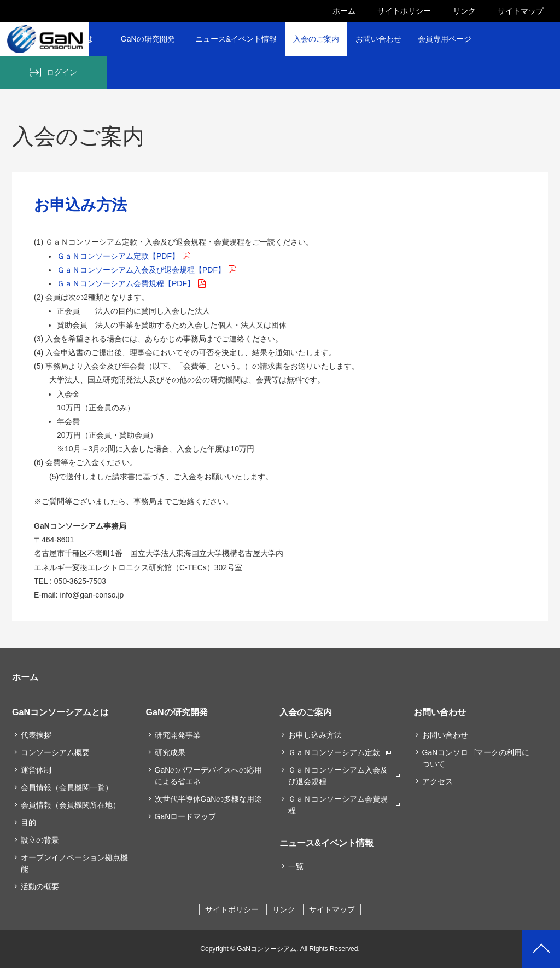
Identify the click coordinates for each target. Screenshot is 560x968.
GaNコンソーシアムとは (60, 712)
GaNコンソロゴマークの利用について (476, 758)
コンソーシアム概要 (55, 752)
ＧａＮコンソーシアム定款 (334, 752)
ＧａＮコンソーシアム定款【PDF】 (118, 256)
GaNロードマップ (186, 816)
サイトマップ (521, 11)
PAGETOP (541, 949)
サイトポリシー (404, 11)
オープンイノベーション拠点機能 (74, 863)
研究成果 (170, 752)
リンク (464, 11)
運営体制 (36, 770)
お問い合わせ (378, 39)
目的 (28, 822)
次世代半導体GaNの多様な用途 (209, 799)
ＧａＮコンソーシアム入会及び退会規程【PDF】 (141, 270)
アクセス (437, 781)
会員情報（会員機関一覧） (67, 787)
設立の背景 (40, 840)
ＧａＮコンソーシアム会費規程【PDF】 (126, 283)
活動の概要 (40, 886)
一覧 (296, 866)
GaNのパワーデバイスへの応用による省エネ (209, 776)
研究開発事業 (178, 735)
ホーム (344, 11)
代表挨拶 (36, 735)
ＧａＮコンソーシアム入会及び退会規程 (338, 776)
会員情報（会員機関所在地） (71, 805)
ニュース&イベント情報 (236, 39)
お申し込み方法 (315, 735)
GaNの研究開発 (148, 39)
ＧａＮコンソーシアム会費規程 (338, 805)
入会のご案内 (316, 39)
